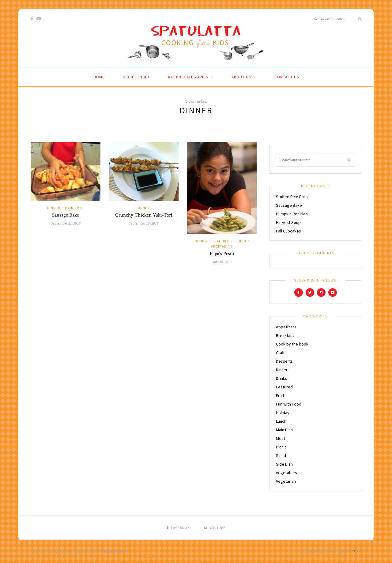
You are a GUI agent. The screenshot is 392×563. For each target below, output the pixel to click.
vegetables (286, 473)
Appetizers (286, 327)
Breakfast (285, 335)
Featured (221, 241)
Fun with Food (289, 404)
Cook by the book (292, 344)
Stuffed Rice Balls (292, 197)
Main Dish (74, 208)
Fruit (280, 395)
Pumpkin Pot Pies (292, 214)
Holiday (283, 413)
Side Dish (284, 464)
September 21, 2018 (66, 223)
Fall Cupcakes (288, 231)
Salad (281, 455)
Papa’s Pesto (222, 254)
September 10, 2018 (144, 223)
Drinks (282, 378)
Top (357, 551)
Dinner (54, 208)
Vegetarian (222, 247)
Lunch (240, 241)
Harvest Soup (288, 222)
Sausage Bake (66, 215)
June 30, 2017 (222, 262)
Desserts (284, 361)
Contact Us (287, 77)
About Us (241, 77)
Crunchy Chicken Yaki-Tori (144, 215)
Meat (281, 438)
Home (99, 77)
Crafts (281, 353)
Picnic (281, 447)
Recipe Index (136, 77)
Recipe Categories (188, 77)
